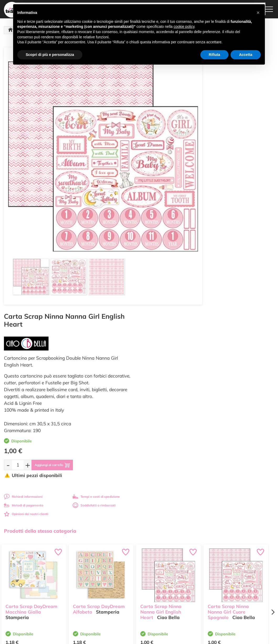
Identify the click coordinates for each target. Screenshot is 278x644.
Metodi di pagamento (164, 240)
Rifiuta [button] (215, 55)
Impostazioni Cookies (181, 586)
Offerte (125, 562)
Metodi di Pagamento (182, 562)
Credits (211, 637)
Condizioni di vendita (181, 576)
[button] (258, 13)
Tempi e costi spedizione (34, 485)
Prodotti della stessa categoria (40, 266)
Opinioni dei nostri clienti (167, 249)
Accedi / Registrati (133, 578)
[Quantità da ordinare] (158, 200)
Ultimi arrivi (128, 557)
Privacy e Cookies (179, 581)
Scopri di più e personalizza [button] (50, 55)
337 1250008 (91, 598)
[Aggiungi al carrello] (198, 200)
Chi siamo (127, 573)
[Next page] (273, 347)
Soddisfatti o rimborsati (235, 240)
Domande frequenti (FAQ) (185, 557)
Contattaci (127, 583)
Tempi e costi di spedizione (237, 231)
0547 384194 (91, 582)
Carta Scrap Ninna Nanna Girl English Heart (161, 344)
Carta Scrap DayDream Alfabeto (99, 341)
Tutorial (125, 567)
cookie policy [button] (184, 27)
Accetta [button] (246, 55)
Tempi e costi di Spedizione (177, 569)
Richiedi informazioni (164, 231)
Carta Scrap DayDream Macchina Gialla (31, 341)
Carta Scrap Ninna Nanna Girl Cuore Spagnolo (228, 344)
